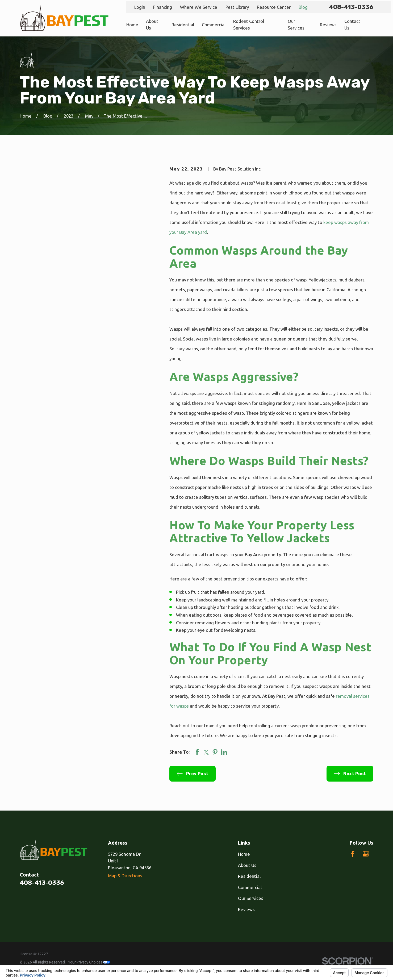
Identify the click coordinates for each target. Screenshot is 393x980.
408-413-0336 (351, 7)
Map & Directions (125, 876)
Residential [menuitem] (183, 25)
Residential (249, 876)
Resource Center (274, 7)
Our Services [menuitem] (296, 24)
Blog (303, 7)
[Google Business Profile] (366, 854)
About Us (247, 865)
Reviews (246, 909)
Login (140, 7)
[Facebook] (353, 854)
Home (244, 854)
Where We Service (199, 7)
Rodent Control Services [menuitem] (249, 24)
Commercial (250, 887)
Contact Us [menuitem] (352, 24)
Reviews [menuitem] (328, 25)
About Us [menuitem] (152, 24)
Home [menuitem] (132, 25)
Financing (163, 7)
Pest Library (237, 7)
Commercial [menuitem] (214, 25)
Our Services (251, 898)
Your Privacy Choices (89, 962)
